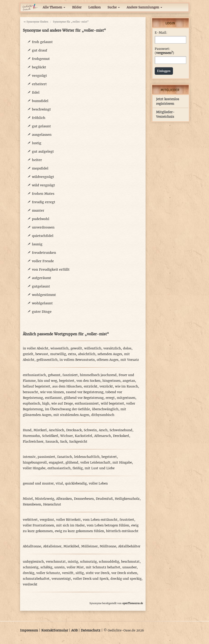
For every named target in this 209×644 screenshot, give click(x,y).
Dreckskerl (121, 436)
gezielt (28, 354)
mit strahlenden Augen (71, 415)
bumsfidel (40, 101)
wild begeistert (112, 404)
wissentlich (59, 348)
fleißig (78, 468)
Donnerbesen (84, 499)
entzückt (91, 386)
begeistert (67, 381)
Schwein (90, 430)
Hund (27, 430)
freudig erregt (44, 202)
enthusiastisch (34, 375)
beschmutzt (130, 562)
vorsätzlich (112, 348)
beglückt (39, 67)
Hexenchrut (52, 504)
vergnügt (39, 76)
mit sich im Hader (70, 525)
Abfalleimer (52, 546)
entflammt (53, 398)
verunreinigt (61, 579)
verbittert (30, 520)
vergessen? (164, 53)
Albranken (64, 499)
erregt (110, 398)
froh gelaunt (42, 42)
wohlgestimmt (44, 295)
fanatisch (65, 457)
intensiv (29, 457)
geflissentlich (47, 360)
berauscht (30, 392)
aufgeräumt (42, 278)
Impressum (29, 630)
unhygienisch (33, 562)
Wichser (67, 436)
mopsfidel (40, 168)
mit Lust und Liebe (100, 468)
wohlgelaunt (42, 303)
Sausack (52, 442)
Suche (114, 7)
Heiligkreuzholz (127, 499)
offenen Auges (108, 360)
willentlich (93, 348)
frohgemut (41, 59)
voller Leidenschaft (95, 463)
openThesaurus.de (133, 603)
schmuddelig (109, 562)
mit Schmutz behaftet (103, 567)
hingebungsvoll (35, 463)
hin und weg (47, 381)
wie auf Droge (62, 404)
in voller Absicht (36, 348)
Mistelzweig (44, 499)
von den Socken (88, 381)
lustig (37, 143)
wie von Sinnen (52, 392)
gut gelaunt (41, 126)
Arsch (103, 430)
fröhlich (39, 118)
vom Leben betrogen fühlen (108, 525)
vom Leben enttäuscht (100, 520)
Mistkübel (71, 546)
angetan (129, 381)
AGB (74, 630)
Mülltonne (108, 546)
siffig (80, 573)
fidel (36, 92)
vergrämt (47, 520)
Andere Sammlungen (144, 7)
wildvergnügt (43, 177)
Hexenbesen (32, 504)
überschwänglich (105, 409)
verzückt (106, 386)
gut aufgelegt (43, 151)
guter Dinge (42, 312)
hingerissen (111, 381)
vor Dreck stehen (124, 573)
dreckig (29, 573)
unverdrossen (43, 227)
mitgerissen (126, 398)
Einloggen (164, 71)
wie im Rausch (127, 386)
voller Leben (98, 484)
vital (59, 484)
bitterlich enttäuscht (122, 531)
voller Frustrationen (38, 525)
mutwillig (58, 354)
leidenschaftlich (87, 457)
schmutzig (88, 562)
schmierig (31, 567)
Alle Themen (54, 7)
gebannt (54, 375)
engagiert (56, 463)
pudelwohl (41, 219)
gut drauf (40, 50)
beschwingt (41, 109)
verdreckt (30, 584)
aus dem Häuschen (67, 386)
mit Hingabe (122, 463)
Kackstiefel (84, 436)
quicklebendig (76, 484)
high (46, 404)
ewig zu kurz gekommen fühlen (79, 531)
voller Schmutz (48, 573)
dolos (127, 348)
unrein (59, 567)
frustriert (127, 520)
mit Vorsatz (130, 360)
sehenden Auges (110, 354)
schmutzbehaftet (36, 579)
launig (37, 244)
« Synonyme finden (36, 22)
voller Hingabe (34, 468)
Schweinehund (121, 430)
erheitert (39, 84)
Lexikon (94, 7)
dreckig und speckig (126, 579)
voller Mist (75, 567)
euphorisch (31, 404)
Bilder (77, 7)
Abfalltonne (32, 546)
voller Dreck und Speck (91, 579)
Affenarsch (103, 436)
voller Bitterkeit (68, 520)
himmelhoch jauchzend (98, 375)
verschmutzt (56, 562)
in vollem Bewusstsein (77, 360)
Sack (64, 442)
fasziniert (70, 375)
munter (38, 210)
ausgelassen (42, 135)
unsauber (129, 567)
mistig (73, 562)
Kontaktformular (55, 630)
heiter (37, 160)
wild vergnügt (43, 185)
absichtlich (87, 354)
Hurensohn (31, 436)
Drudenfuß (104, 499)
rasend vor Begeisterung (85, 392)
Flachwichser (33, 442)
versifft (68, 573)
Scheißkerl (50, 436)
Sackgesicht (78, 442)
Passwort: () (164, 51)
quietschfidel (43, 236)
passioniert (46, 457)
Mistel (28, 499)
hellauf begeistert (37, 386)
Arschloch (56, 430)
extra (72, 354)
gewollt (76, 348)
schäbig (46, 567)
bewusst (42, 354)
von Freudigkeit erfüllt (51, 269)
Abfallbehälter (129, 546)
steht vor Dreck (98, 573)
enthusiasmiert (87, 404)
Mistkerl (40, 430)
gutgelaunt (41, 286)
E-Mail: (161, 33)
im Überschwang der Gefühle (67, 409)
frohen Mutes (43, 194)
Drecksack (74, 430)
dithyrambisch (103, 415)
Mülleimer (89, 546)
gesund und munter (38, 484)
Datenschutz (91, 630)
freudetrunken (44, 253)
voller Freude (43, 261)
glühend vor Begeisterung (84, 398)
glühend (72, 463)
